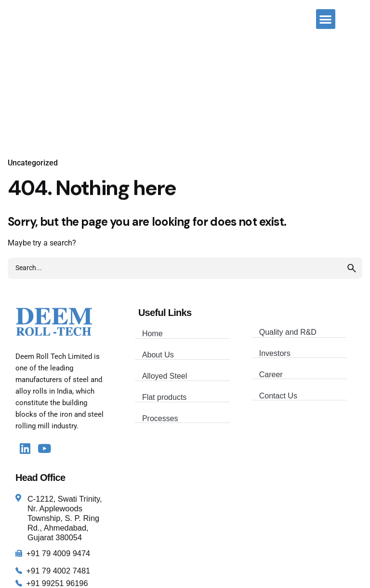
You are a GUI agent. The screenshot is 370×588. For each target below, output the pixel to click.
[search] (352, 268)
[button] (326, 19)
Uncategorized (33, 163)
